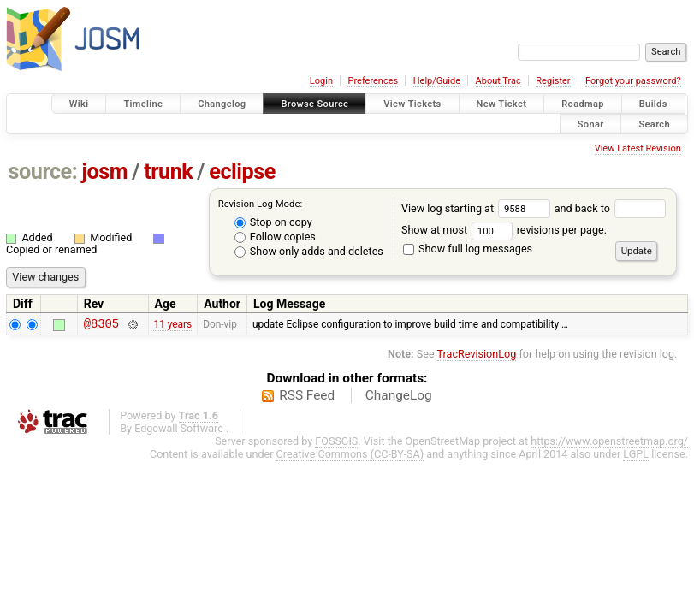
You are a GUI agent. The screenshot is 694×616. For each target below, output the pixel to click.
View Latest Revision (638, 148)
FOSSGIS (336, 444)
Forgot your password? (633, 81)
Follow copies (275, 237)
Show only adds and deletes (309, 251)
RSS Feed (307, 398)
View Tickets (412, 104)
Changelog (222, 104)
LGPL (636, 456)
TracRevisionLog (477, 356)
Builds (653, 104)
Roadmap (583, 104)
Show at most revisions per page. (504, 230)
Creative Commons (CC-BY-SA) (350, 456)
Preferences (373, 81)
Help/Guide (437, 81)
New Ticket (502, 104)
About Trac (498, 81)
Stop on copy (273, 222)
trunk (168, 172)
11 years (172, 325)
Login (321, 81)
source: (43, 172)
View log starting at (478, 208)
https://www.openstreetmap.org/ (609, 444)
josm (104, 172)
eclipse (242, 172)
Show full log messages (468, 249)
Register (553, 81)
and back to (611, 208)
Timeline (143, 104)
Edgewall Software (179, 431)
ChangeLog (399, 398)
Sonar (591, 124)
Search (654, 124)
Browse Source (314, 104)
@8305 (101, 326)
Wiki (79, 104)
